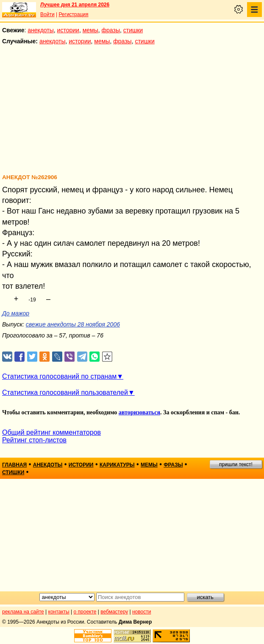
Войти (47, 14)
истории (68, 30)
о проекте (85, 612)
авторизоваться (139, 412)
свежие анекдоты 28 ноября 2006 (73, 324)
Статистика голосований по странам (59, 376)
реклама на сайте (23, 612)
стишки (133, 30)
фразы (111, 30)
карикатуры (117, 465)
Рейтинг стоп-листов (34, 440)
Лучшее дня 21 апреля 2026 (75, 5)
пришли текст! (236, 464)
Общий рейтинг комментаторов (51, 432)
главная (14, 465)
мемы (90, 30)
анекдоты (41, 30)
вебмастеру (114, 612)
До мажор (16, 313)
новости (142, 612)
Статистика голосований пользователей (65, 392)
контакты (59, 612)
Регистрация (73, 14)
